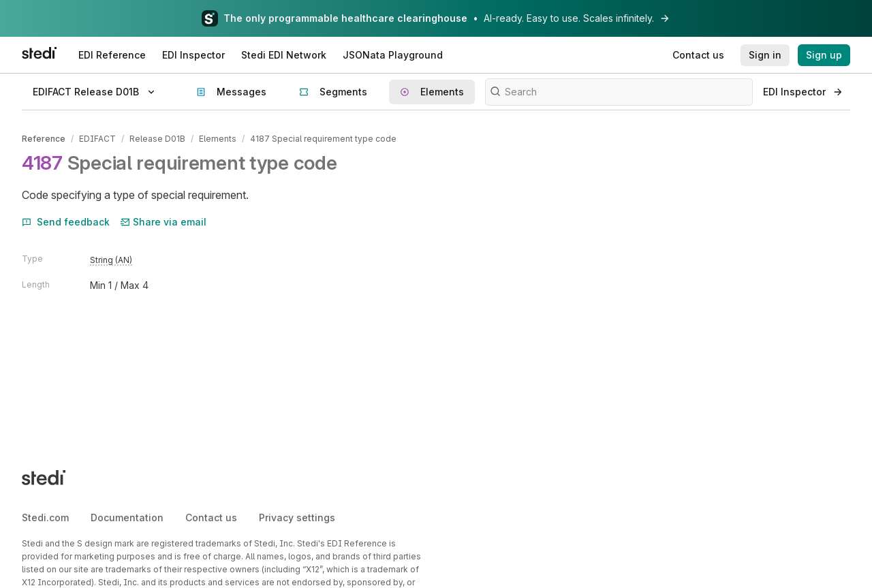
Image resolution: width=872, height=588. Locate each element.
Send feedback (66, 222)
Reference (44, 139)
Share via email (163, 222)
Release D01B (157, 139)
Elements (218, 139)
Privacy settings (297, 517)
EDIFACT (97, 139)
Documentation (127, 517)
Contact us (211, 517)
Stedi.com (45, 517)
